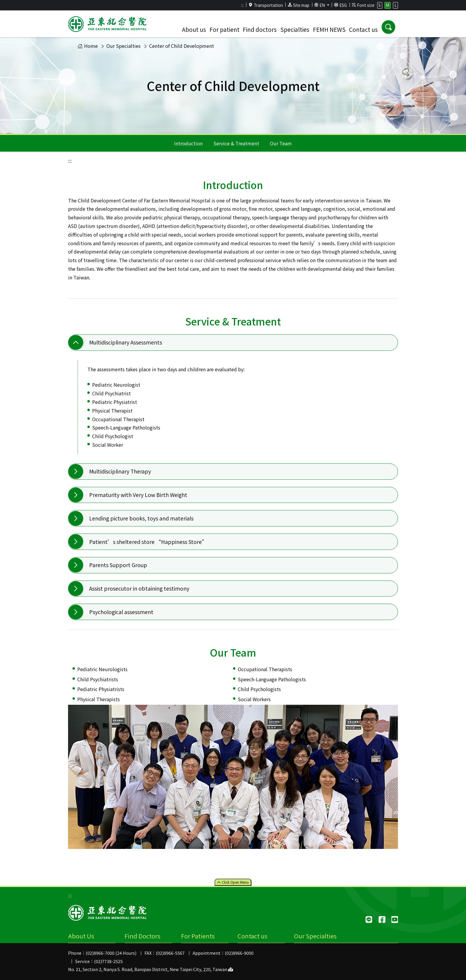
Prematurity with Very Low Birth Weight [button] (138, 495)
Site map (299, 5)
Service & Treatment (236, 143)
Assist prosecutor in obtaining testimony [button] (139, 588)
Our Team (281, 143)
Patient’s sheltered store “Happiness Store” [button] (148, 542)
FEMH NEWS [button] (329, 29)
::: (242, 5)
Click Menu (233, 882)
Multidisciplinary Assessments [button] (126, 342)
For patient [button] (225, 29)
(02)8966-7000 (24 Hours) (111, 953)
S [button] (380, 5)
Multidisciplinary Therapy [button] (120, 471)
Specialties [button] (295, 29)
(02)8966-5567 (170, 953)
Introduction (188, 143)
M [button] (387, 5)
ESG (340, 5)
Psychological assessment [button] (121, 612)
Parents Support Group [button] (118, 565)
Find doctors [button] (260, 29)
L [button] (396, 5)
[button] (388, 27)
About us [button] (194, 29)
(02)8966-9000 (239, 953)
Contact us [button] (363, 29)
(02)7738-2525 (108, 961)
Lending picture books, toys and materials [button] (141, 518)
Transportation (266, 5)
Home (88, 46)
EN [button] (320, 5)
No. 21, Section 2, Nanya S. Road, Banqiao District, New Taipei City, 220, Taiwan (151, 969)
